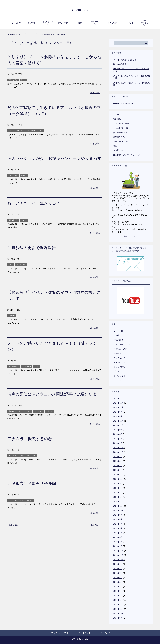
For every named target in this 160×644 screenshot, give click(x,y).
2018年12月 (118, 604)
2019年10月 (118, 560)
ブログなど (128, 23)
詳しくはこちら (131, 236)
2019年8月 (118, 569)
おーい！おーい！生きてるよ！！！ (41, 209)
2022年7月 (118, 457)
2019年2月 (118, 596)
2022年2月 (118, 466)
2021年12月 (118, 475)
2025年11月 (118, 403)
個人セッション (48, 23)
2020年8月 (118, 519)
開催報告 (117, 353)
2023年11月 (118, 425)
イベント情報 (119, 331)
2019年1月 (118, 600)
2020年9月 (118, 515)
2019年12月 (118, 551)
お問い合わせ (104, 633)
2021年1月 (118, 497)
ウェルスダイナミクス (16, 131)
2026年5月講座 (123, 128)
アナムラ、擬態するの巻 (30, 445)
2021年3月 (118, 493)
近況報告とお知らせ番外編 (32, 490)
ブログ (23, 80)
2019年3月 (118, 591)
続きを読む (95, 93)
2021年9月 (118, 484)
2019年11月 (118, 555)
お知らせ (24, 182)
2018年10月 (118, 613)
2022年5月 (118, 461)
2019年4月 (118, 587)
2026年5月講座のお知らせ (125, 60)
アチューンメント (96, 23)
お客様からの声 (14, 373)
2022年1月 (118, 470)
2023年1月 (118, 443)
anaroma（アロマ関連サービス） (145, 23)
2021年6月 (118, 488)
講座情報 (31, 23)
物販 (80, 23)
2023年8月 (118, 434)
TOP (14, 34)
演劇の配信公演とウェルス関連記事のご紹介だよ (53, 400)
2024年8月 (118, 416)
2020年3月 (118, 537)
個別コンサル (64, 23)
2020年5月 (118, 528)
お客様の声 (112, 23)
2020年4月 (118, 533)
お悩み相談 (118, 340)
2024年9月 (118, 412)
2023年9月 (118, 430)
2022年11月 (118, 452)
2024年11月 (118, 407)
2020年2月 (118, 542)
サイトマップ (85, 633)
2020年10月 (118, 510)
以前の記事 (95, 531)
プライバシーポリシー (61, 633)
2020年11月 (118, 506)
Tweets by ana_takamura (123, 103)
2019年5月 (118, 582)
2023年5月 (118, 439)
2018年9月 (118, 618)
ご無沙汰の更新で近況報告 (32, 254)
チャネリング (119, 358)
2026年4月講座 (120, 64)
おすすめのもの (120, 362)
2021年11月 (118, 479)
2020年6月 (118, 524)
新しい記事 (14, 531)
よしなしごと (13, 226)
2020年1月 (118, 546)
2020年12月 (118, 501)
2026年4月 (118, 398)
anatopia (80, 10)
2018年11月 (118, 609)
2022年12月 (118, 448)
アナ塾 (116, 335)
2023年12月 (118, 421)
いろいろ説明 (15, 23)
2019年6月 (118, 578)
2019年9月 (118, 564)
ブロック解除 (13, 80)
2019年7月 (118, 573)
